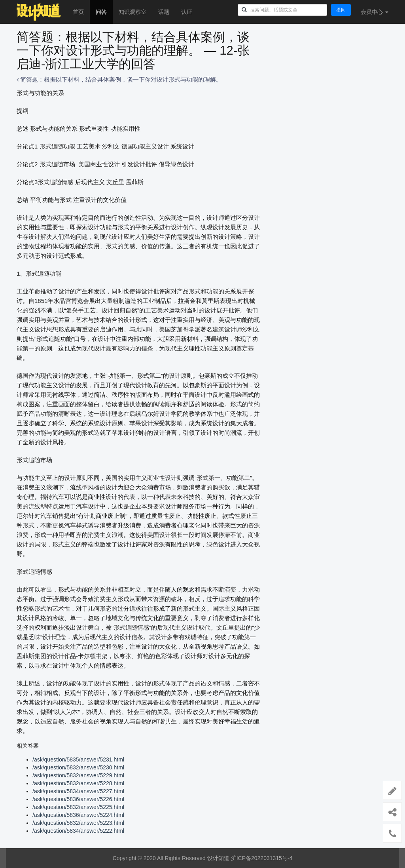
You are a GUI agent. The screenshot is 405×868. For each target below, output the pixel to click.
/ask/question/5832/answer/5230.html (78, 767)
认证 (187, 12)
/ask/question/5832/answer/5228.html (78, 783)
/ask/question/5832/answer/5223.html (78, 823)
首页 (78, 12)
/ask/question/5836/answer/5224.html (78, 815)
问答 (101, 12)
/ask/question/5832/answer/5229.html (78, 775)
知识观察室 (132, 12)
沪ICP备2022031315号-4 (262, 858)
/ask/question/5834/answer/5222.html (78, 831)
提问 (341, 10)
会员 (375, 12)
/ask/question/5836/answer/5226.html (78, 799)
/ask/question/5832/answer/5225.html (78, 807)
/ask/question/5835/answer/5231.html (78, 759)
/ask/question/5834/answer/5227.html (78, 791)
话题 (164, 12)
